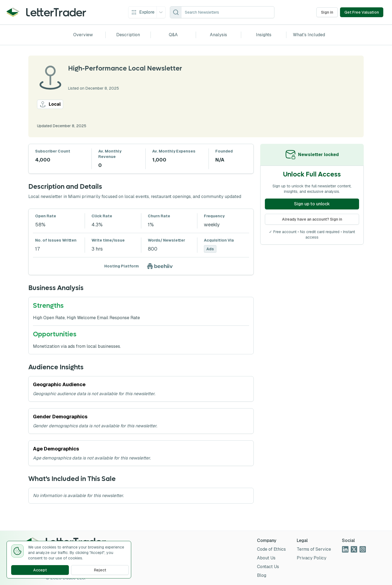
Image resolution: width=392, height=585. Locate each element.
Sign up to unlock (312, 204)
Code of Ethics (271, 549)
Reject (100, 570)
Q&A (173, 35)
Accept (40, 570)
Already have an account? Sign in (312, 219)
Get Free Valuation (362, 12)
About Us (266, 558)
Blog (262, 575)
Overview (83, 35)
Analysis (218, 35)
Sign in (327, 12)
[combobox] (228, 12)
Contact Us (268, 567)
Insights (264, 35)
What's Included (309, 35)
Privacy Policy (312, 558)
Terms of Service (314, 549)
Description (128, 35)
